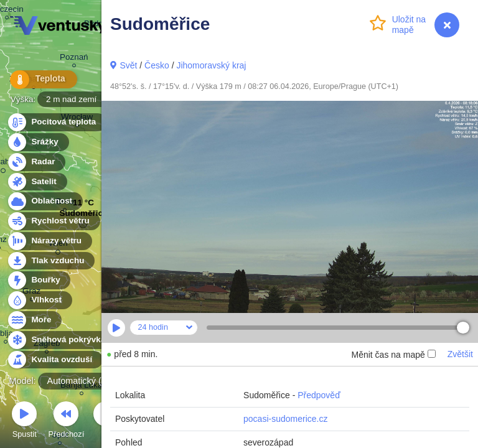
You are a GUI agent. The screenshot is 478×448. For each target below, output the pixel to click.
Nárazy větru (49, 241)
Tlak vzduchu (51, 261)
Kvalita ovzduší (54, 360)
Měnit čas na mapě (393, 355)
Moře (34, 320)
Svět (128, 65)
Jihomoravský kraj (211, 65)
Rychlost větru (53, 221)
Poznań (74, 59)
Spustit (24, 422)
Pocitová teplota (56, 122)
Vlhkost (39, 300)
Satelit (37, 182)
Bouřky (39, 280)
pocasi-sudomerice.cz (285, 419)
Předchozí (67, 422)
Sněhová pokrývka (61, 340)
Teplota (39, 81)
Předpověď (319, 395)
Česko (157, 65)
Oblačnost (45, 201)
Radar (36, 162)
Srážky (38, 142)
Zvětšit (460, 354)
